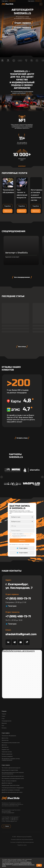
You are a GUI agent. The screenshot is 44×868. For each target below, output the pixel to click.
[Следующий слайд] (42, 495)
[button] (8, 211)
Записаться (22, 559)
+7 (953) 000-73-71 (12, 1)
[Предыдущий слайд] (2, 495)
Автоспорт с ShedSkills (17, 276)
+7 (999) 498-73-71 (38, 1)
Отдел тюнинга (6, 783)
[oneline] (22, 544)
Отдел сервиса (6, 751)
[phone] (22, 549)
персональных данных (28, 552)
